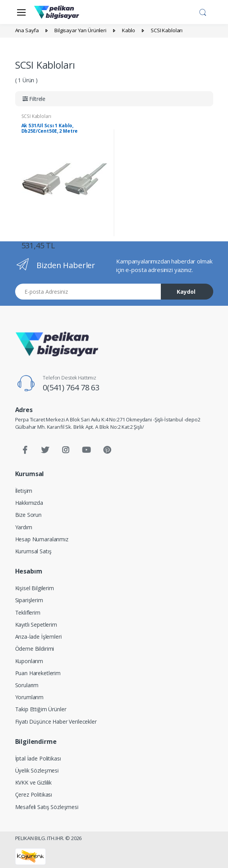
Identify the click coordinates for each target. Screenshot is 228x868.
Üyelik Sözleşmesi (37, 770)
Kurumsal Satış (33, 551)
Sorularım (27, 685)
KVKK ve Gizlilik (34, 782)
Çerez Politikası (34, 794)
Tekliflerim (28, 612)
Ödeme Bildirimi (35, 649)
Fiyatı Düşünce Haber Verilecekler (56, 722)
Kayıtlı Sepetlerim (36, 625)
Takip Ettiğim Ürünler (41, 709)
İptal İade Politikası (38, 758)
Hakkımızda (29, 503)
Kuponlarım (29, 661)
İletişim (24, 491)
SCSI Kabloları (36, 116)
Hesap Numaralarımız (42, 539)
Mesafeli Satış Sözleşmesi (47, 807)
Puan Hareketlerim (38, 673)
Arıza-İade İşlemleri (38, 637)
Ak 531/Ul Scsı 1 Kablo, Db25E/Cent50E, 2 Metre (50, 128)
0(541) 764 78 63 (71, 387)
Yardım (24, 527)
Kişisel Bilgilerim (35, 588)
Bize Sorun (29, 515)
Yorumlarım (30, 697)
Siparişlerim (29, 600)
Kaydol (186, 292)
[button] (203, 11)
